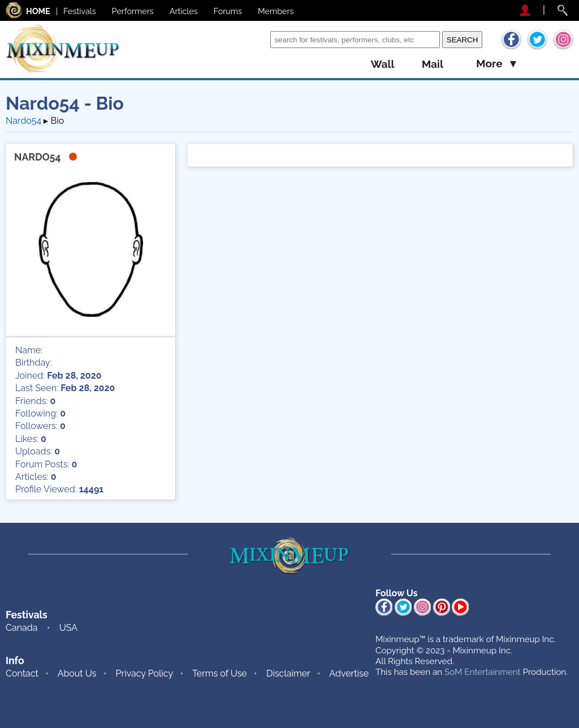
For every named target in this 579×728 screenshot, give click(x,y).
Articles (184, 11)
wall (382, 64)
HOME (38, 11)
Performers (133, 11)
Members (276, 11)
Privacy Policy (145, 673)
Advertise (349, 673)
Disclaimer (288, 673)
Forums (228, 11)
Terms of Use (220, 673)
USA (68, 628)
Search (253, 39)
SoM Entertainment (483, 672)
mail (433, 64)
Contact (22, 673)
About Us (77, 673)
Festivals (80, 11)
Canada (21, 628)
